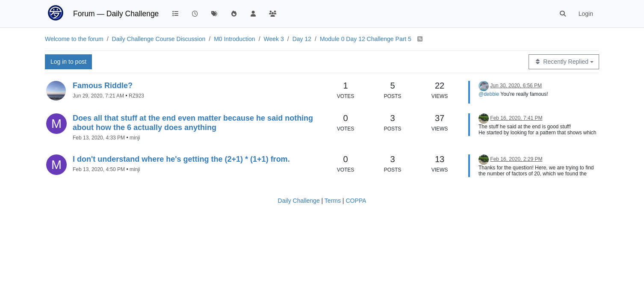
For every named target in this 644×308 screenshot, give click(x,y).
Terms (333, 201)
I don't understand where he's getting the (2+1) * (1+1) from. (181, 159)
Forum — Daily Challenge (116, 14)
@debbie (489, 94)
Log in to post (68, 62)
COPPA (356, 201)
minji (135, 138)
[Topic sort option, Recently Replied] (564, 62)
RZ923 (136, 96)
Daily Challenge (299, 201)
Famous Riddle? (103, 86)
